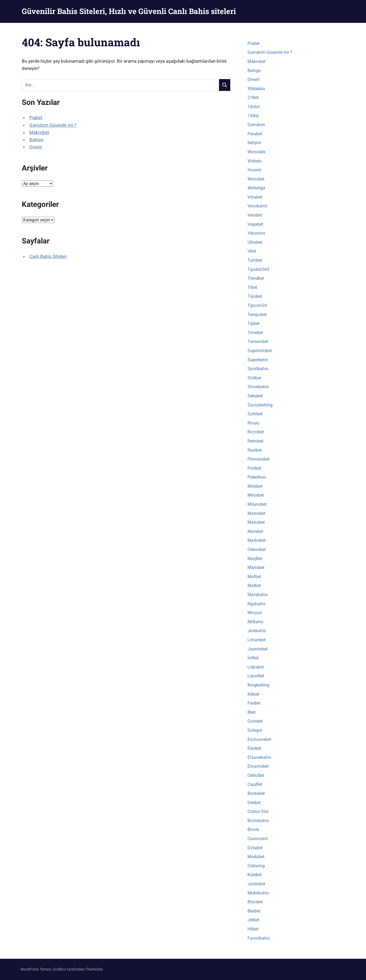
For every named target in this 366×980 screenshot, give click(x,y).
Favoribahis (259, 938)
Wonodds (256, 152)
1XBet (253, 116)
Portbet (254, 468)
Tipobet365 (258, 269)
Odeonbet (257, 549)
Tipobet (255, 296)
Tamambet (258, 342)
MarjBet (255, 559)
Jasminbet (258, 649)
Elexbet (254, 748)
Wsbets (254, 161)
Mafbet (254, 577)
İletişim (254, 143)
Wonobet (256, 179)
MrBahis (255, 622)
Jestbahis (257, 631)
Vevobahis (257, 206)
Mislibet (255, 486)
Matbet (254, 585)
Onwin (36, 147)
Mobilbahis (258, 893)
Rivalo (253, 423)
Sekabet (255, 396)
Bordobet (256, 793)
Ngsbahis (256, 604)
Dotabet (255, 848)
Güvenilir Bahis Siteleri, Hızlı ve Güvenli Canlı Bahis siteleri (129, 11)
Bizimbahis (258, 821)
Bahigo (36, 140)
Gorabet (255, 721)
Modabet (256, 857)
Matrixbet (256, 513)
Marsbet (255, 531)
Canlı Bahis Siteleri (48, 256)
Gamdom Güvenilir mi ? (53, 125)
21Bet (253, 98)
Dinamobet (258, 766)
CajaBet (255, 784)
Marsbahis (258, 595)
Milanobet (257, 504)
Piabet (36, 118)
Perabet (255, 134)
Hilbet (253, 929)
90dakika (256, 89)
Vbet (252, 251)
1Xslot (254, 107)
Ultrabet (255, 242)
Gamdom (256, 125)
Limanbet (256, 640)
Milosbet (256, 495)
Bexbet (254, 911)
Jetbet (253, 920)
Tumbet (255, 260)
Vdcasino (256, 233)
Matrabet (256, 522)
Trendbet (256, 278)
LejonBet (256, 676)
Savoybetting (260, 405)
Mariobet (256, 567)
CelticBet (256, 775)
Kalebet (255, 875)
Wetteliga (256, 188)
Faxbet (254, 703)
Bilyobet (255, 902)
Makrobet (39, 132)
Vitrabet (255, 197)
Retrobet (255, 441)
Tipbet (254, 323)
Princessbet (259, 459)
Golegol (255, 730)
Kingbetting (258, 685)
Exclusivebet (259, 739)
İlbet (252, 712)
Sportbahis (258, 369)
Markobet (256, 540)
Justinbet (256, 884)
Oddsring (256, 866)
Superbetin (258, 360)
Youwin (254, 170)
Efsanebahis (259, 757)
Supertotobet (260, 351)
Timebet (255, 333)
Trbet (252, 287)
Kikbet (253, 694)
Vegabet (255, 224)
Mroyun (255, 613)
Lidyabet (256, 667)
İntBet (253, 658)
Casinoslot (258, 839)
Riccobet (256, 432)
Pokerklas (257, 477)
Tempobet (257, 315)
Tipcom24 (257, 305)
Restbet (255, 450)
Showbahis (258, 387)
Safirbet (255, 414)
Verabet (255, 215)
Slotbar (254, 378)
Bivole (253, 829)
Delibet (254, 803)
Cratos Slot (258, 811)
